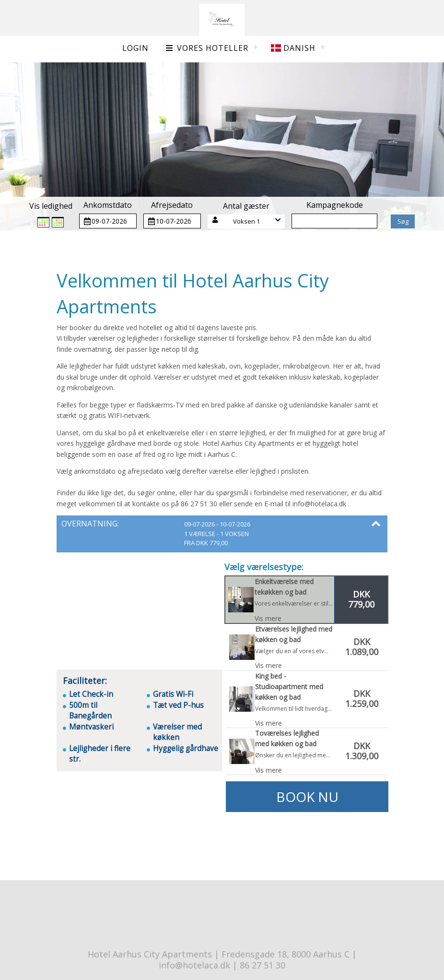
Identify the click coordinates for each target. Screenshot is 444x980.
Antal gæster (246, 206)
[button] (246, 221)
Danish (293, 48)
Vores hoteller (207, 48)
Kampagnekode (335, 205)
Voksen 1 (246, 221)
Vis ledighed (51, 206)
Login (135, 48)
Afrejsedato (172, 205)
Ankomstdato (108, 205)
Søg (403, 221)
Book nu (307, 797)
